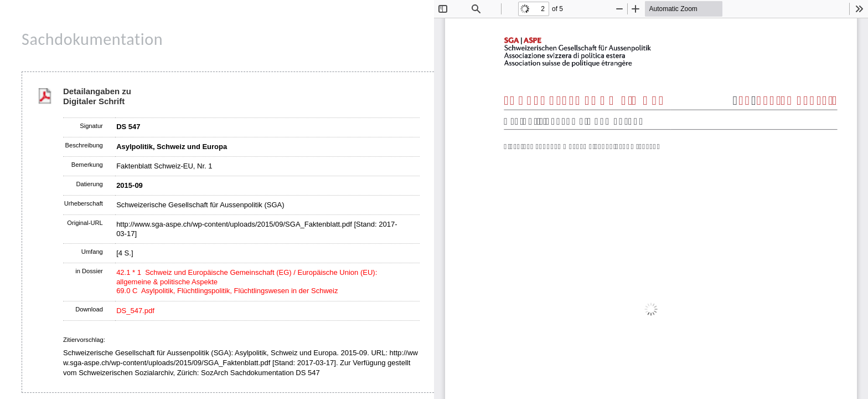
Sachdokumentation (92, 39)
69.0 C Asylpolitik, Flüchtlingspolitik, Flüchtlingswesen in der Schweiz (227, 291)
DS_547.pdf (135, 311)
